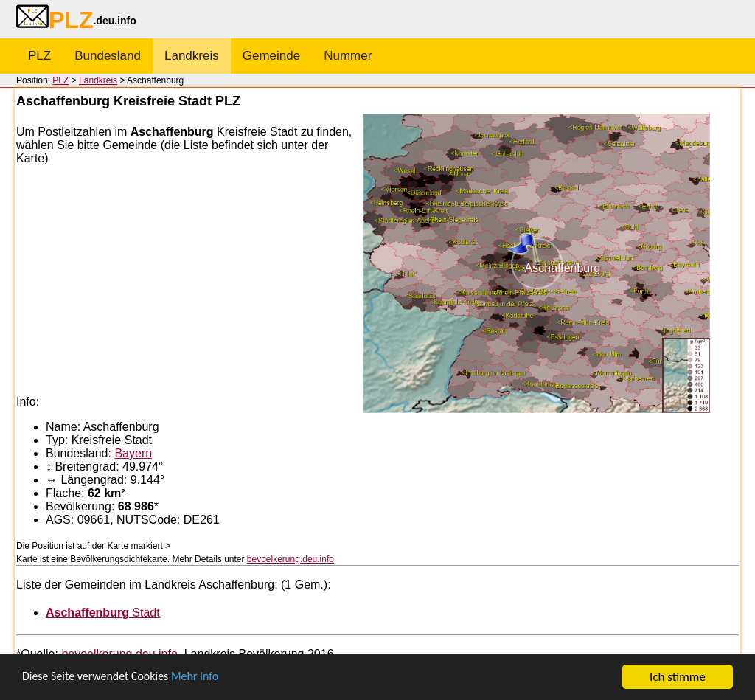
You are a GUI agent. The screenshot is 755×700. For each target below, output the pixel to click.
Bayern (133, 453)
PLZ (39, 56)
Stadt (103, 613)
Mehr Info (207, 678)
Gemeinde (271, 56)
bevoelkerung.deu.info (290, 559)
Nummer (348, 56)
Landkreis (192, 56)
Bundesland (108, 56)
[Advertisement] (189, 280)
